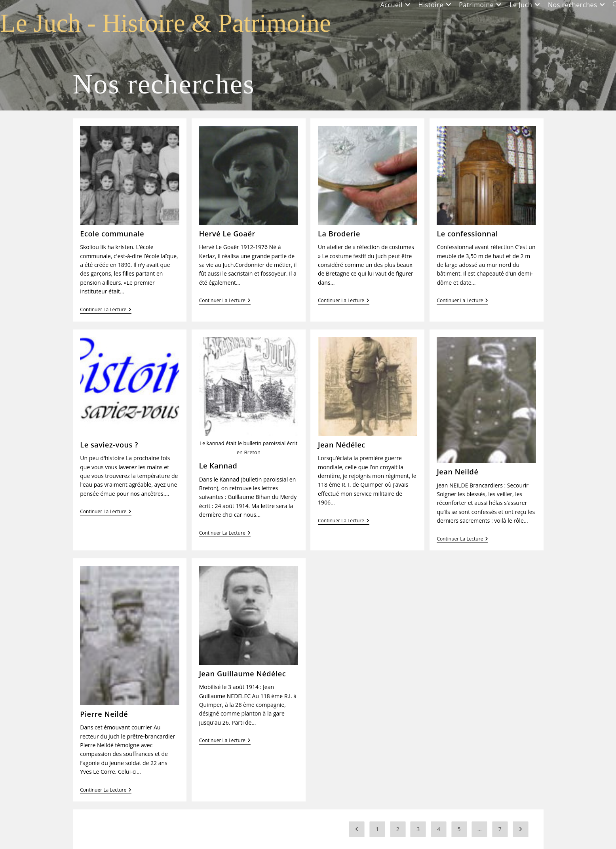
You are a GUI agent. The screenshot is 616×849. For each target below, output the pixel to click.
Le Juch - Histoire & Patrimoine (165, 23)
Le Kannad (218, 466)
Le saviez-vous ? (109, 445)
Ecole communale (112, 234)
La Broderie (339, 234)
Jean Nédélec (342, 445)
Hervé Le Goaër (227, 234)
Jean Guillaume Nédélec (243, 674)
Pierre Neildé (104, 714)
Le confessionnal (467, 234)
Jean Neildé (457, 472)
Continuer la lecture (106, 310)
